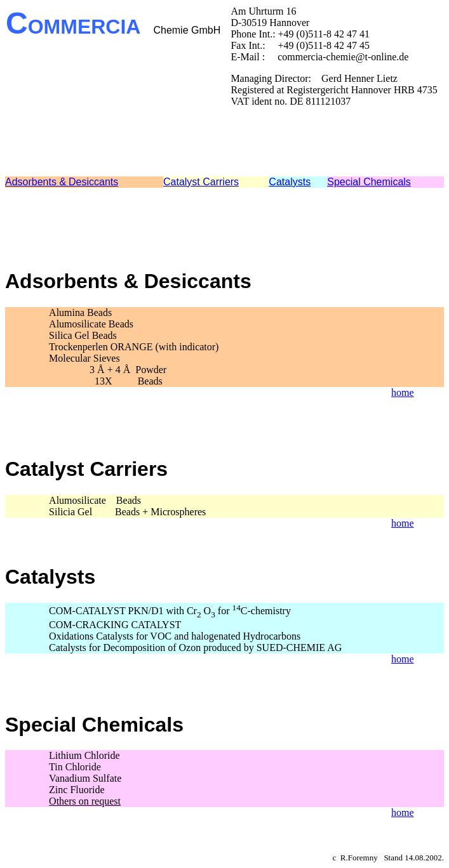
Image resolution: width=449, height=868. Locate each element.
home (403, 392)
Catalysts (290, 182)
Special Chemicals (369, 182)
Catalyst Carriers (201, 182)
